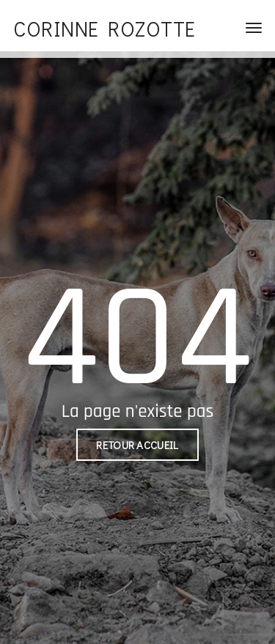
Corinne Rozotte (104, 29)
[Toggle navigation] (254, 28)
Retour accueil (137, 445)
